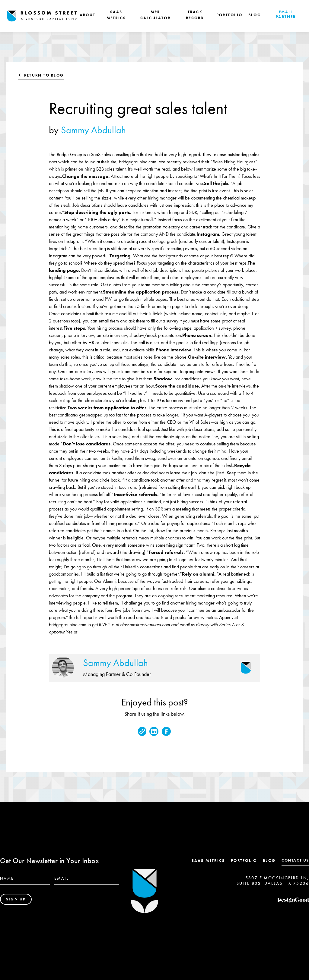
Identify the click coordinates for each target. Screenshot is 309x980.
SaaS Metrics (208, 861)
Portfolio (244, 861)
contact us (295, 860)
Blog (269, 861)
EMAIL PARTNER (286, 14)
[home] (42, 16)
